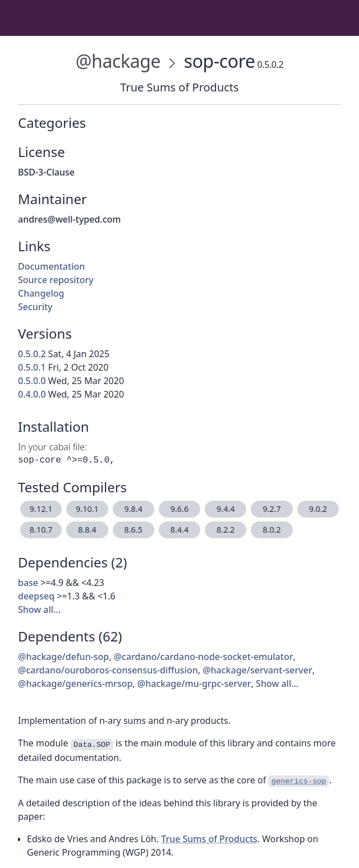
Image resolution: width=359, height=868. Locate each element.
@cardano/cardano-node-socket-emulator (204, 657)
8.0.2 (271, 530)
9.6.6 (179, 509)
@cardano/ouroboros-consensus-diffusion (108, 670)
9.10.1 (87, 509)
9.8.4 (133, 509)
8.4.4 (179, 530)
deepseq (36, 596)
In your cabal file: (52, 447)
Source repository (56, 280)
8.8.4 (87, 530)
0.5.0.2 (32, 354)
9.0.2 (318, 509)
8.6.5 (133, 530)
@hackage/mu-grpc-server (194, 684)
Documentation (51, 266)
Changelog (41, 293)
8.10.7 (41, 530)
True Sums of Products (209, 839)
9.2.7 (271, 509)
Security (35, 307)
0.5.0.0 (32, 381)
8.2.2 (225, 530)
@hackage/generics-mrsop (75, 684)
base (28, 583)
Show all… (39, 610)
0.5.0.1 (32, 367)
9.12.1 (41, 509)
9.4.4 (225, 509)
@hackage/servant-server (257, 670)
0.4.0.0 (32, 394)
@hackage (118, 61)
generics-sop (299, 781)
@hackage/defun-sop (63, 657)
